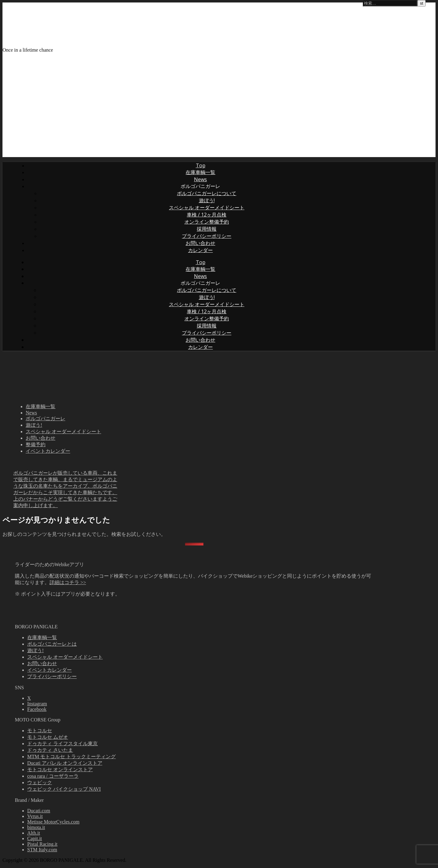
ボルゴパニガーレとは (52, 644)
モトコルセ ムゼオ (48, 737)
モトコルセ (40, 731)
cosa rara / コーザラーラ (53, 776)
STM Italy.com (42, 850)
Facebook (37, 709)
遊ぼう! (207, 200)
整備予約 (36, 445)
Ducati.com (39, 811)
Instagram (37, 704)
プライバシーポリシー (207, 236)
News (200, 179)
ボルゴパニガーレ (200, 186)
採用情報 (207, 229)
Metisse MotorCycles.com (53, 822)
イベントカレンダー (48, 451)
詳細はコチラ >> (68, 582)
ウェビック (40, 782)
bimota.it (36, 827)
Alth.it (34, 833)
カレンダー (200, 250)
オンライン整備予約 (207, 222)
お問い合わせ (200, 243)
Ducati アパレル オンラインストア (65, 763)
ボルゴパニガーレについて (207, 193)
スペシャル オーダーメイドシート (207, 207)
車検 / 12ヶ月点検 (207, 215)
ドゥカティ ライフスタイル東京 (62, 744)
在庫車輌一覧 (200, 172)
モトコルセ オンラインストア (60, 770)
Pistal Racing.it (42, 844)
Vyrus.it (35, 816)
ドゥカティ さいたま (50, 750)
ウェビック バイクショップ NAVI (64, 789)
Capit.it (35, 838)
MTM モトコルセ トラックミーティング (71, 757)
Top (201, 165)
